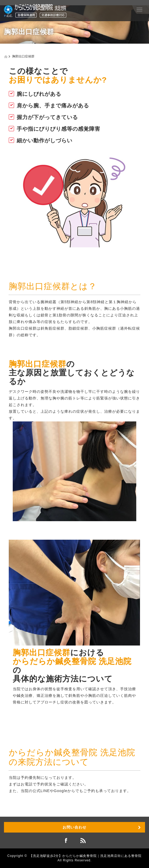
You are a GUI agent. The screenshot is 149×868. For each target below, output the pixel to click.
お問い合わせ (74, 827)
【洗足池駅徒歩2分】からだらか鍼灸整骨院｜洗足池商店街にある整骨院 (86, 856)
